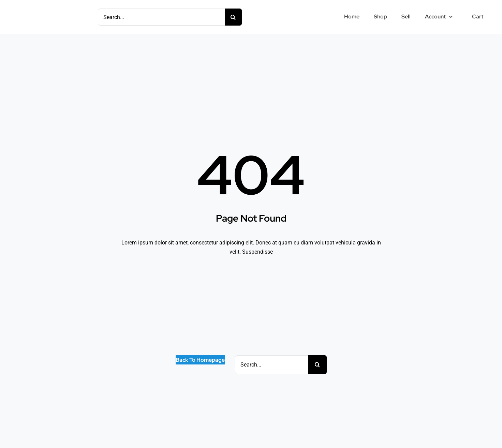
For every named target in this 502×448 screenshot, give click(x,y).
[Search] (233, 17)
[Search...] (161, 17)
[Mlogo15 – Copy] (38, 10)
